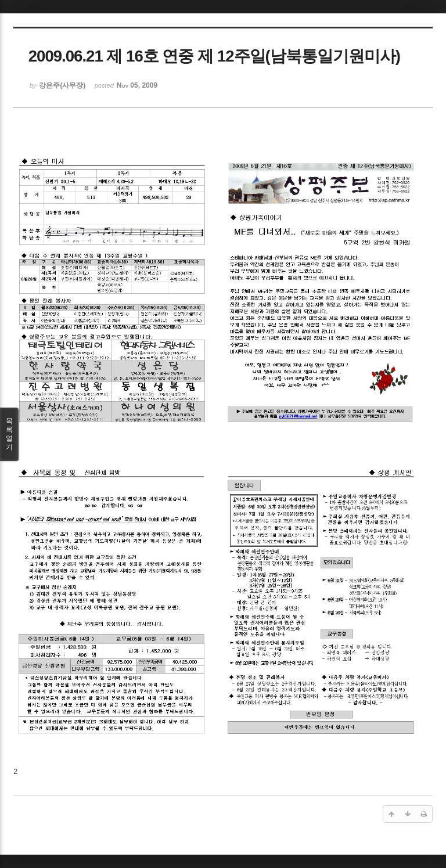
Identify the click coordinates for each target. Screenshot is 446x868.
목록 (9, 434)
